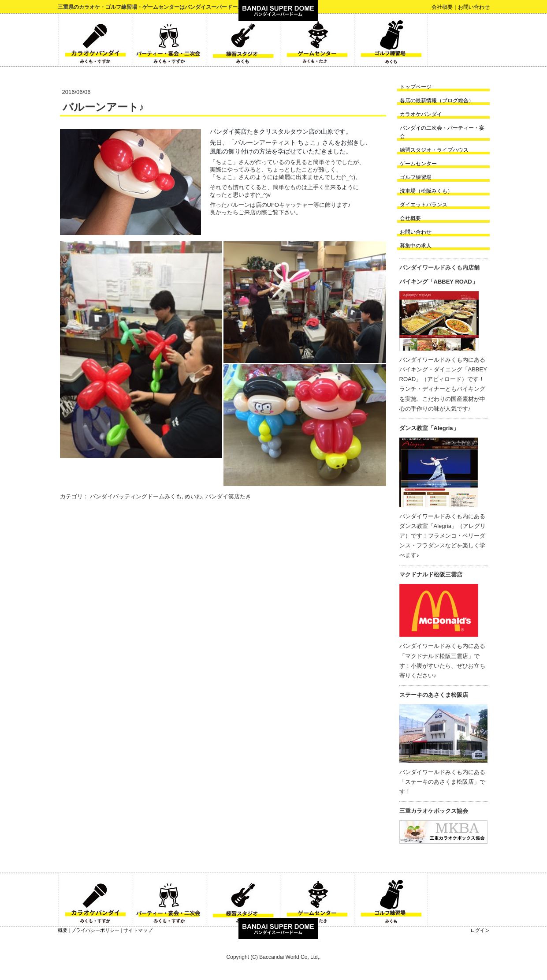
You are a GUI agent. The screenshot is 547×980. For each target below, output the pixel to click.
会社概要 (442, 7)
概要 (63, 930)
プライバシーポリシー (95, 930)
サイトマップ (138, 930)
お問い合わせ (474, 7)
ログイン (480, 930)
